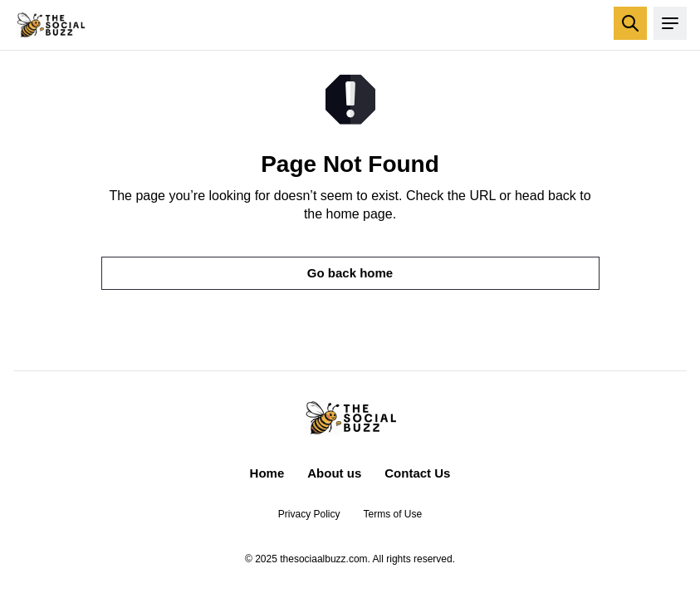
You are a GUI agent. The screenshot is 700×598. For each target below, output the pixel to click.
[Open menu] (670, 23)
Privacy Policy (309, 514)
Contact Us (417, 473)
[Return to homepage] (51, 25)
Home (267, 473)
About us (334, 473)
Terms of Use (393, 514)
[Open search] (630, 23)
